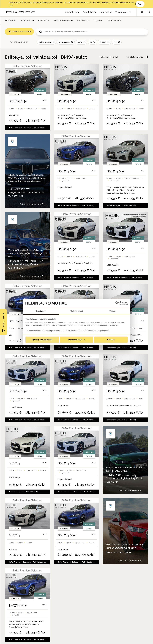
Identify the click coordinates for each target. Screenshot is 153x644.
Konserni (104, 12)
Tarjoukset (98, 20)
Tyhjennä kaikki (19, 42)
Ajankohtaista (72, 12)
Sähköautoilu (83, 20)
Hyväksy (111, 340)
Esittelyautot (45, 42)
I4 (91, 42)
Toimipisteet (90, 12)
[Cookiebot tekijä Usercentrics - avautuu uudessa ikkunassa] (117, 303)
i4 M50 (103, 42)
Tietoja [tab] (112, 311)
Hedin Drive (44, 20)
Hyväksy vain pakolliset (42, 340)
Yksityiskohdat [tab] (76, 311)
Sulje (140, 4)
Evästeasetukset (77, 340)
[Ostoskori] (142, 12)
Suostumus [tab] (41, 311)
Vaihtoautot (10, 20)
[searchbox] (95, 32)
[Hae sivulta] (149, 12)
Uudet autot (26, 20)
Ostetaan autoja (115, 20)
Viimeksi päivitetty (135, 57)
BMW (80, 42)
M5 (115, 42)
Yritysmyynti (122, 12)
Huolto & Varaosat (62, 20)
